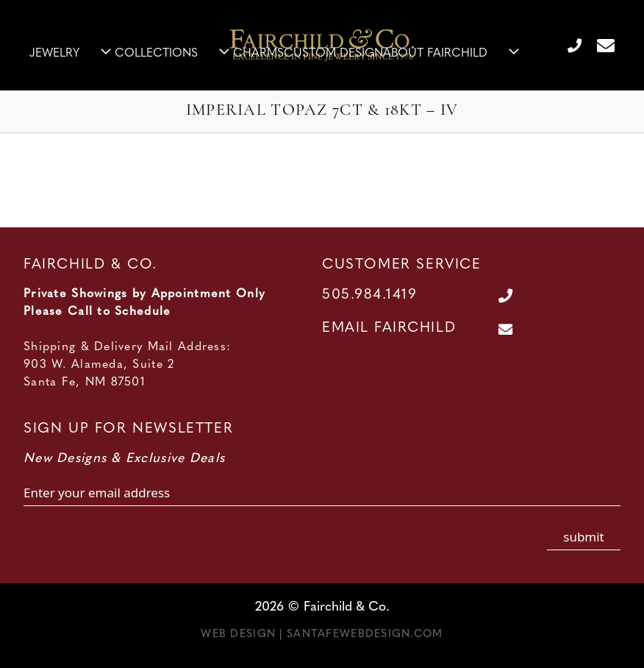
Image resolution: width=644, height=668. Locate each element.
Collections (174, 54)
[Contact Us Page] (600, 45)
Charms (258, 54)
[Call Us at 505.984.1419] (569, 45)
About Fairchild (453, 54)
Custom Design (333, 54)
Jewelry (72, 54)
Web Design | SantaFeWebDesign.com (322, 635)
